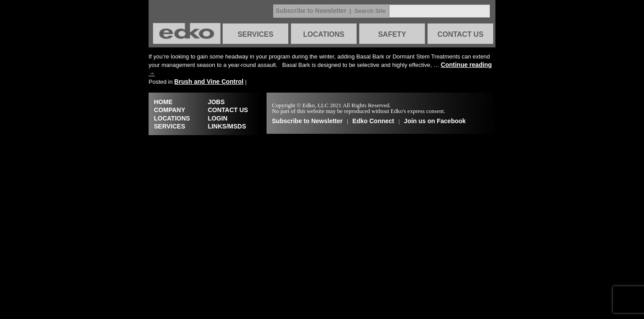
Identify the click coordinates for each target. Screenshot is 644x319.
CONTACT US (460, 34)
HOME (163, 102)
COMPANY (170, 110)
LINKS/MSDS (227, 126)
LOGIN (217, 118)
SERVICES (256, 34)
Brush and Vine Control (209, 82)
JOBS (216, 102)
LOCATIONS (324, 34)
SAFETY (392, 34)
